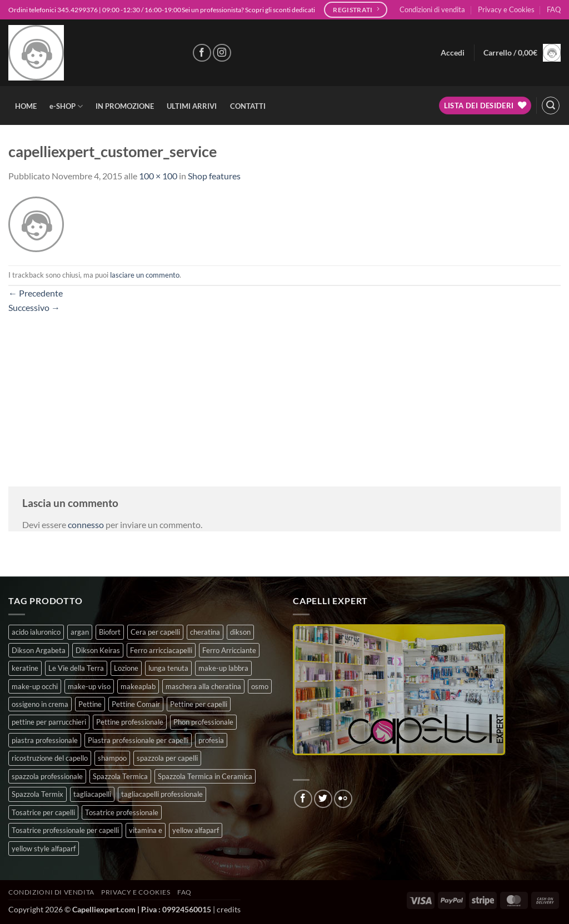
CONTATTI (248, 106)
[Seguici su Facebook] (202, 53)
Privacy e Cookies (506, 9)
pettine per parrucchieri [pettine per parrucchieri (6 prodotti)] (49, 722)
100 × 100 (158, 176)
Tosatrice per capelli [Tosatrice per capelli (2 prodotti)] (43, 812)
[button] (453, 53)
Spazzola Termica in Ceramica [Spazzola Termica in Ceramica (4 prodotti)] (205, 776)
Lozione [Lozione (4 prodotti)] (126, 668)
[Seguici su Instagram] (222, 53)
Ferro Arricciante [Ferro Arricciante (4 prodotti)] (229, 650)
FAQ (554, 9)
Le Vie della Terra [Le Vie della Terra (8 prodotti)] (76, 668)
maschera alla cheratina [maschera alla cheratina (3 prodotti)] (203, 686)
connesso (86, 524)
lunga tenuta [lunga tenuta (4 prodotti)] (168, 668)
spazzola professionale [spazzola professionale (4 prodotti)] (47, 776)
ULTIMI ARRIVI (192, 106)
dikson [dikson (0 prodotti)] (240, 632)
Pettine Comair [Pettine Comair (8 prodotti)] (136, 704)
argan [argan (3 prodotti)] (80, 632)
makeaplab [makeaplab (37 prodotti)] (138, 686)
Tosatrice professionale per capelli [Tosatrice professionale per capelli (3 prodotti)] (65, 830)
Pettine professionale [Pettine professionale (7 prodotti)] (130, 722)
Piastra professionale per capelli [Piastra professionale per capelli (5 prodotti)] (138, 740)
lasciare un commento (145, 275)
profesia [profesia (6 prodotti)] (211, 740)
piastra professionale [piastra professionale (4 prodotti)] (45, 740)
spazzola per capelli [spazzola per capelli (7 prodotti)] (167, 758)
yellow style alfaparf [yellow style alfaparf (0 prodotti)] (44, 848)
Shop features (214, 176)
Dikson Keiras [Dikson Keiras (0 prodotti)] (98, 650)
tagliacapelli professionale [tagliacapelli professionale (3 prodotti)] (162, 794)
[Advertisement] (284, 392)
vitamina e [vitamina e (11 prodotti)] (146, 830)
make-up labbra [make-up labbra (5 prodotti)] (223, 668)
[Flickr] (343, 799)
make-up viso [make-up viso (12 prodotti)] (89, 686)
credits (229, 909)
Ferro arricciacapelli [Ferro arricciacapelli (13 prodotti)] (161, 650)
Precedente (36, 293)
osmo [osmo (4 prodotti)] (260, 686)
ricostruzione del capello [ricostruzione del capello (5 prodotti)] (50, 758)
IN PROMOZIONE (125, 106)
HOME (26, 106)
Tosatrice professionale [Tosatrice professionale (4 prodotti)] (122, 812)
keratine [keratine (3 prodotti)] (25, 668)
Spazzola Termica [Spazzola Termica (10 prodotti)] (120, 776)
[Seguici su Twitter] (323, 799)
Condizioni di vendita (432, 9)
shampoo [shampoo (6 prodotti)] (112, 758)
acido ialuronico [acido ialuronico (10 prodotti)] (36, 632)
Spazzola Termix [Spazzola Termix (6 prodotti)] (38, 794)
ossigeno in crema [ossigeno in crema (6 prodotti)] (40, 704)
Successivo (34, 307)
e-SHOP (66, 106)
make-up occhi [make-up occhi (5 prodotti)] (35, 686)
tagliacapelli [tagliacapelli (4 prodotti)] (92, 794)
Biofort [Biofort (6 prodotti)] (110, 632)
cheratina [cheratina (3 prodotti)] (205, 632)
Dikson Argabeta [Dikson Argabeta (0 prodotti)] (39, 650)
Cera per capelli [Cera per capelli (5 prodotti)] (155, 632)
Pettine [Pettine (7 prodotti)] (90, 704)
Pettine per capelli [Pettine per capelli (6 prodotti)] (199, 704)
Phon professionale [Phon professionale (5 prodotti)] (203, 722)
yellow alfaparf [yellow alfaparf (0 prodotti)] (196, 830)
